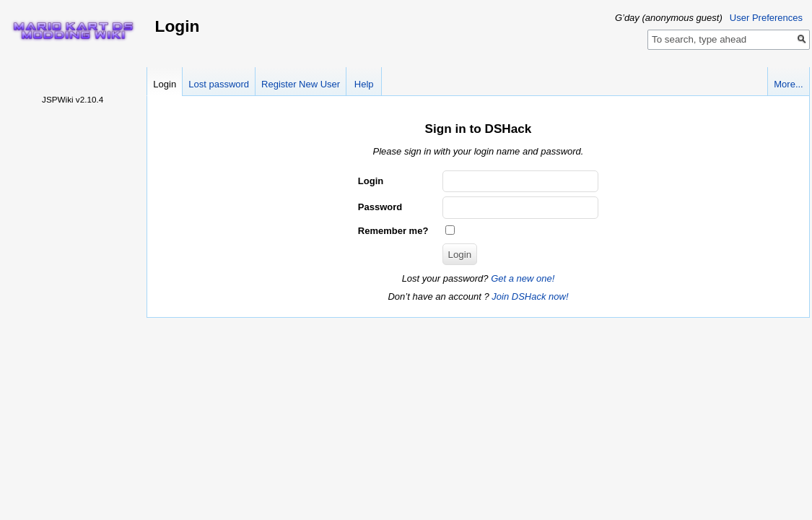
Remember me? (393, 231)
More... (788, 84)
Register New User (301, 84)
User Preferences (766, 18)
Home (73, 30)
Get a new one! (523, 278)
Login (165, 84)
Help (364, 84)
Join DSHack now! (530, 296)
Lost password (219, 84)
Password (380, 207)
